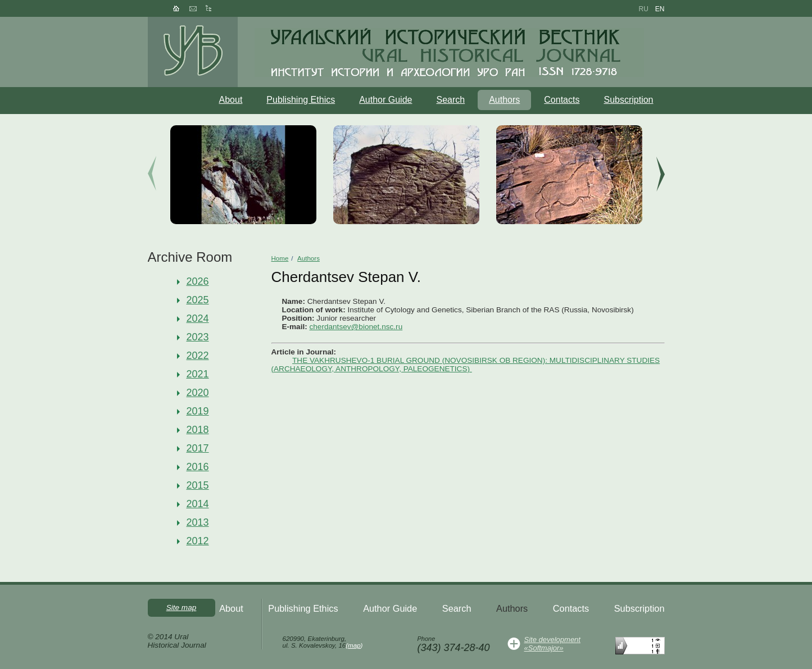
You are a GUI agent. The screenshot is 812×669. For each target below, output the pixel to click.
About (231, 100)
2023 (198, 337)
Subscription (628, 100)
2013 (198, 522)
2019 (198, 411)
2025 (198, 300)
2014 (198, 504)
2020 (198, 393)
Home (280, 258)
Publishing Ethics (301, 100)
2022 (198, 356)
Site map (182, 607)
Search (450, 100)
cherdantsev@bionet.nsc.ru (356, 327)
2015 (198, 485)
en (660, 9)
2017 (198, 448)
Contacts (562, 100)
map (354, 645)
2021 (198, 374)
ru (643, 9)
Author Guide (385, 100)
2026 (198, 281)
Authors (504, 100)
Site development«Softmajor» (552, 644)
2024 (198, 318)
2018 (198, 430)
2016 (198, 467)
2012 (198, 541)
